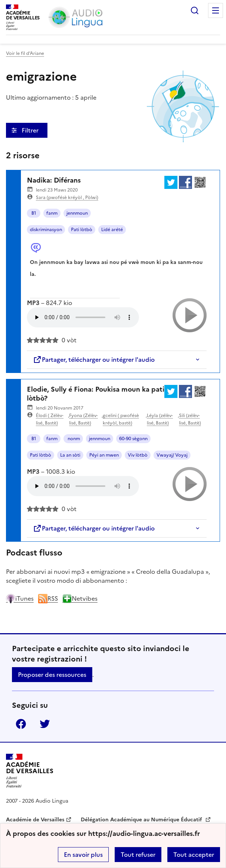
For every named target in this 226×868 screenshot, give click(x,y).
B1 (34, 213)
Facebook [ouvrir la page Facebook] (21, 724)
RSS (48, 598)
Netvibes (80, 598)
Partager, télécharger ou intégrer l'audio (94, 360)
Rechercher (195, 10)
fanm (52, 213)
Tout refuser (138, 855)
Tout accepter (194, 855)
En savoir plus (83, 855)
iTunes (20, 598)
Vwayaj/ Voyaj (172, 455)
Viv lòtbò (138, 455)
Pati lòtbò (82, 230)
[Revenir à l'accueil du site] (30, 771)
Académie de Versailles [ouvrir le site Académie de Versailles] (35, 820)
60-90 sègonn (133, 439)
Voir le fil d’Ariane (25, 53)
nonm (73, 439)
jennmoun (77, 213)
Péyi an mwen (104, 455)
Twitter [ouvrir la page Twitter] (45, 724)
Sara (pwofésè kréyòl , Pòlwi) (67, 197)
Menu (216, 10)
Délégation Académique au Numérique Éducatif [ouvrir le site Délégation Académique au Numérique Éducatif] (142, 820)
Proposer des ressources (52, 675)
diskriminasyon (46, 230)
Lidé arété (112, 230)
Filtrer (31, 130)
